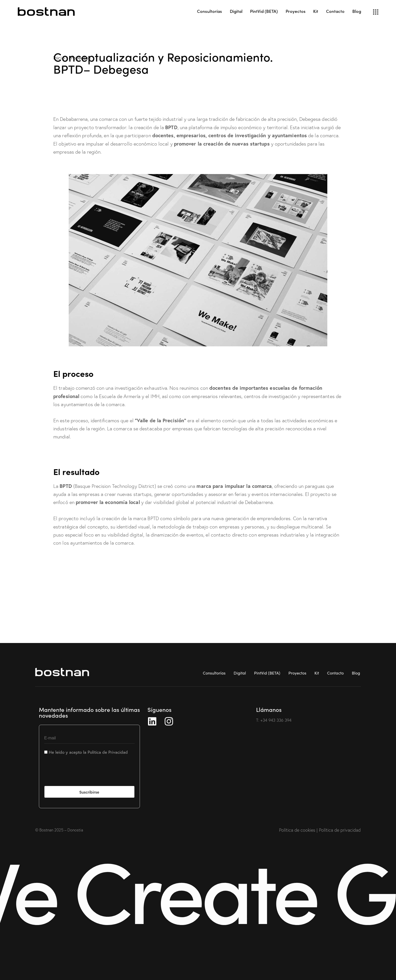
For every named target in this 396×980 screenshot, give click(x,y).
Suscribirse (89, 792)
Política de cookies (297, 830)
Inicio (59, 58)
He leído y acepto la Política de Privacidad (86, 752)
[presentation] (83, 774)
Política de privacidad (340, 830)
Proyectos (80, 58)
